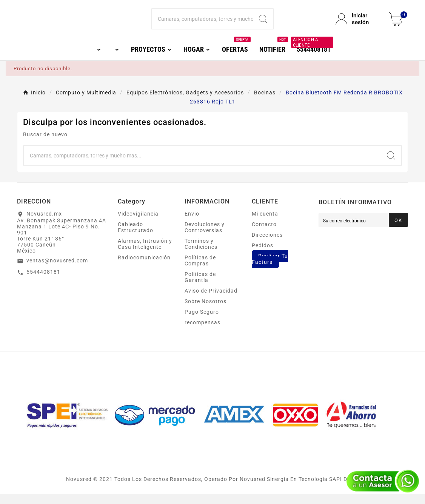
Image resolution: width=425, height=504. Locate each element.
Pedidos (263, 256)
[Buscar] (202, 24)
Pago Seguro (202, 322)
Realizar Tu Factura (270, 269)
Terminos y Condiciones (201, 254)
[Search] (263, 24)
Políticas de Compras (200, 271)
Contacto (264, 234)
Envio (192, 224)
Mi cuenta (265, 224)
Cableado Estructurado (136, 237)
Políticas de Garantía (200, 287)
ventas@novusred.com (57, 271)
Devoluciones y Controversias (205, 237)
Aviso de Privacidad (211, 301)
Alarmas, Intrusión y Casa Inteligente (145, 254)
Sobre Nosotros (206, 311)
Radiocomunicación (144, 268)
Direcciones (267, 245)
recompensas (202, 333)
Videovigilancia (138, 224)
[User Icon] (358, 24)
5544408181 (43, 282)
